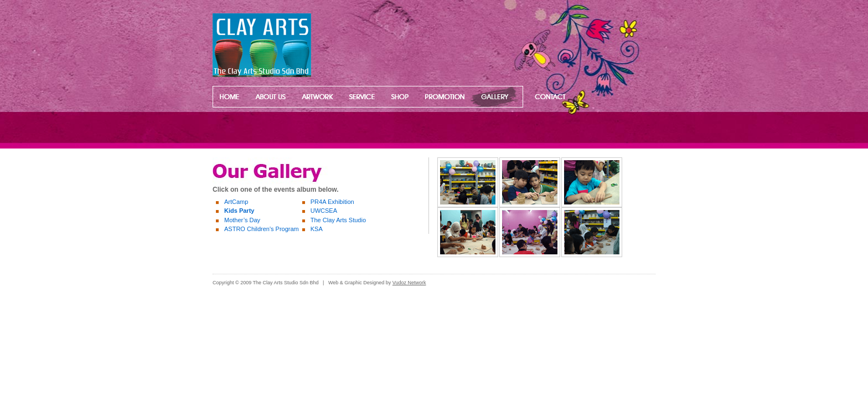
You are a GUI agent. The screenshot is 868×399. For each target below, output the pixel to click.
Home (229, 97)
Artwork (318, 97)
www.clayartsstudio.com (272, 45)
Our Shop (399, 97)
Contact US (547, 97)
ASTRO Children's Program (262, 229)
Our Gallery (494, 97)
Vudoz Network (409, 283)
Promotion (442, 97)
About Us (269, 97)
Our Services (363, 97)
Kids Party (239, 211)
